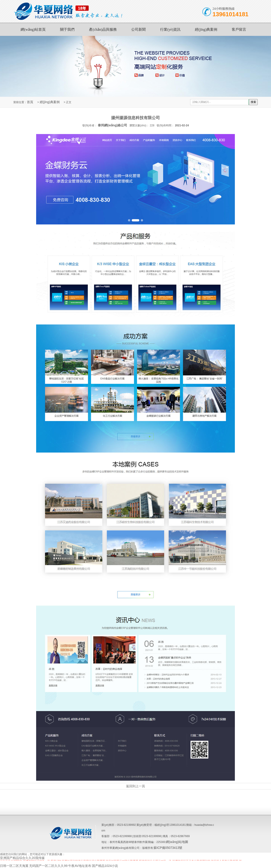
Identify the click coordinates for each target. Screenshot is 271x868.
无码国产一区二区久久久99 (48, 866)
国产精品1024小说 (105, 866)
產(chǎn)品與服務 (103, 29)
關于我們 (67, 29)
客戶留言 (239, 29)
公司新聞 (138, 29)
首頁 (30, 102)
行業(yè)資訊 (170, 29)
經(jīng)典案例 (206, 29)
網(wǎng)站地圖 (177, 842)
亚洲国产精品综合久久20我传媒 (22, 858)
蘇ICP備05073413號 (168, 848)
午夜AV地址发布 (80, 866)
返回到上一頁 (135, 786)
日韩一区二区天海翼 (14, 866)
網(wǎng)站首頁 (33, 29)
